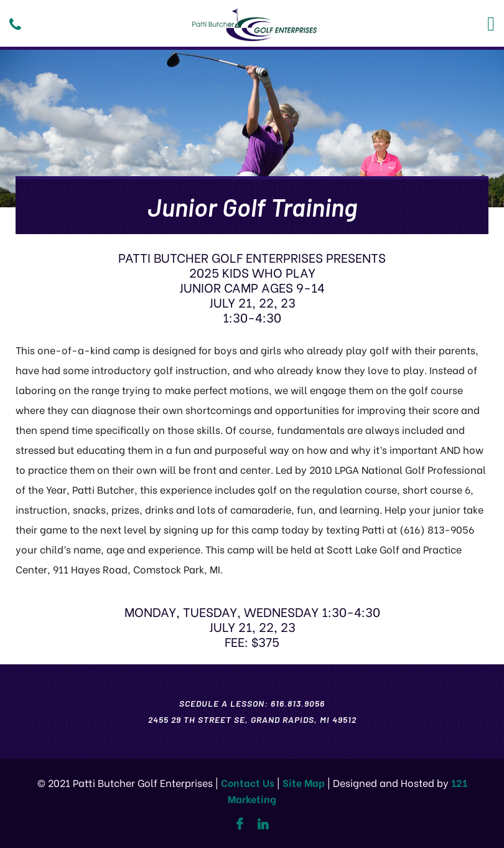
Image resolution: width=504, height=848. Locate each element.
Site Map (304, 782)
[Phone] (15, 24)
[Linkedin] (263, 824)
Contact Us (248, 782)
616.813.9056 (298, 703)
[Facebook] (239, 824)
